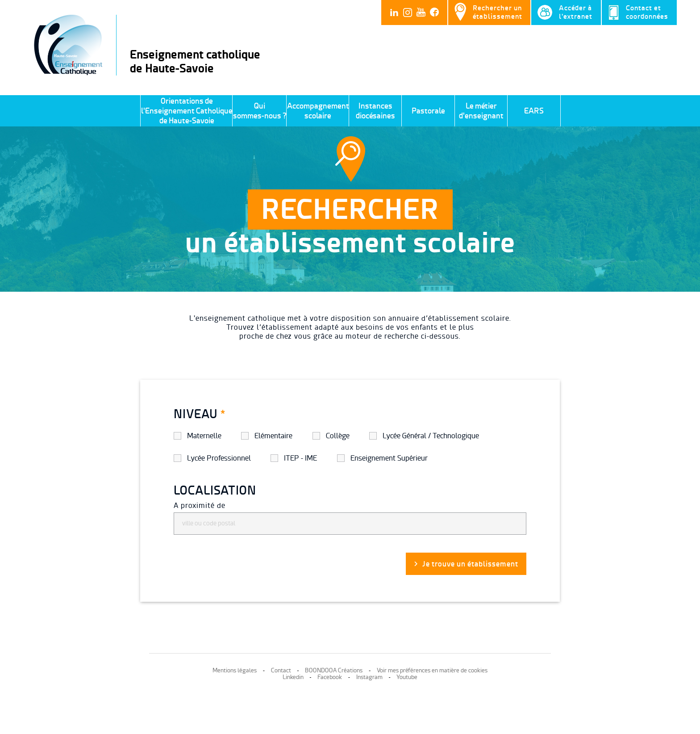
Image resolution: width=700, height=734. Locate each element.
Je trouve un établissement (470, 564)
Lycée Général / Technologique (431, 436)
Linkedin (293, 677)
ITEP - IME (300, 458)
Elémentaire (273, 436)
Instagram (369, 677)
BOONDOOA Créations (334, 670)
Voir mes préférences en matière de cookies (432, 670)
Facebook (330, 677)
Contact (281, 670)
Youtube (407, 677)
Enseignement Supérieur (389, 458)
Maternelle (204, 436)
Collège (338, 436)
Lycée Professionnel (219, 458)
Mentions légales (235, 670)
